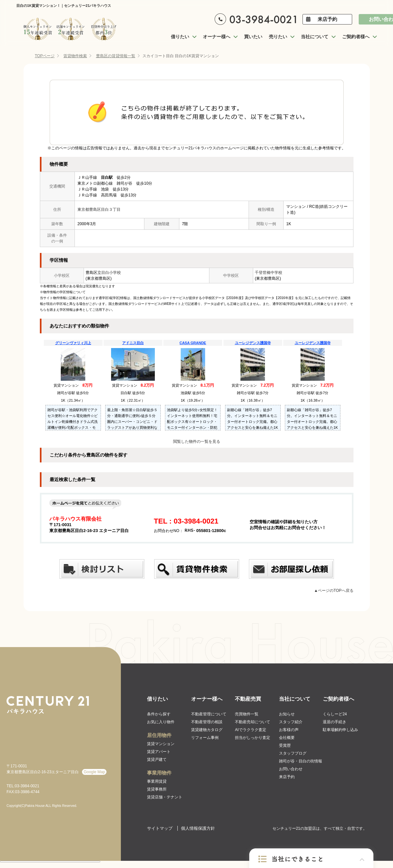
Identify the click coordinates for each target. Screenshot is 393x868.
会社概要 (287, 738)
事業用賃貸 (157, 781)
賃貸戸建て (157, 759)
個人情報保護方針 (198, 828)
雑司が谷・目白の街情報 (301, 761)
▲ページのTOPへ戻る (334, 591)
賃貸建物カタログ (207, 730)
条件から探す (159, 714)
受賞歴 (285, 745)
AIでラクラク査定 (250, 730)
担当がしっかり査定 (253, 738)
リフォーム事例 (205, 738)
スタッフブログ (293, 753)
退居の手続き (335, 722)
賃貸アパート (159, 752)
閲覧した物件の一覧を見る (197, 442)
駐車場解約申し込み (340, 730)
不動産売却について (253, 722)
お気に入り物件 (161, 722)
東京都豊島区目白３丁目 (99, 209)
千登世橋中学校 (269, 273)
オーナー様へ (207, 699)
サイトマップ (160, 828)
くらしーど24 (335, 714)
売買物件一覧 (247, 714)
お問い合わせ (291, 769)
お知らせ (287, 714)
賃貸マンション (161, 744)
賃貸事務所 (157, 789)
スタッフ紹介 (291, 722)
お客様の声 (289, 730)
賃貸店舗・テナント (165, 797)
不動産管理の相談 (207, 722)
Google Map (94, 772)
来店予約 (327, 19)
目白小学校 (111, 273)
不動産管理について (209, 714)
